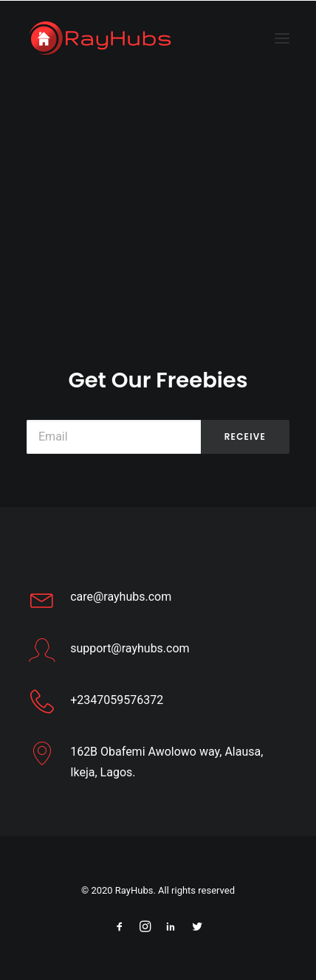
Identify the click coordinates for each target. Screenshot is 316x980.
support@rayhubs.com (130, 648)
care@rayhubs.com (121, 597)
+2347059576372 (117, 700)
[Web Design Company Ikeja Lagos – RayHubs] (100, 38)
